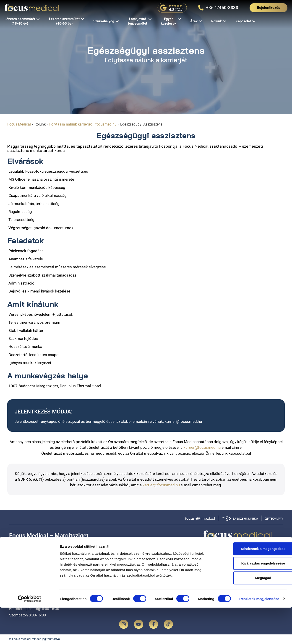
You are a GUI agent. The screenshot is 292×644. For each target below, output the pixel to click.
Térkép (102, 544)
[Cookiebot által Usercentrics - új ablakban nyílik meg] (30, 635)
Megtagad (254, 614)
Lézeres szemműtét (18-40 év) (127, 568)
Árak (200, 568)
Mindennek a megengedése (254, 585)
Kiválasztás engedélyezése (254, 599)
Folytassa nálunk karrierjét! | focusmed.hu (83, 124)
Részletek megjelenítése (259, 635)
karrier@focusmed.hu (183, 421)
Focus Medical (19, 124)
